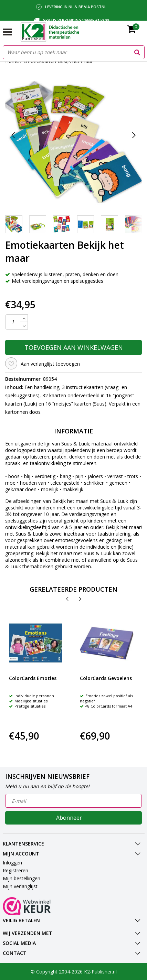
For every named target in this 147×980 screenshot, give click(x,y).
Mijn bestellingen (22, 878)
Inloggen (12, 863)
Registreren (15, 870)
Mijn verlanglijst (20, 886)
